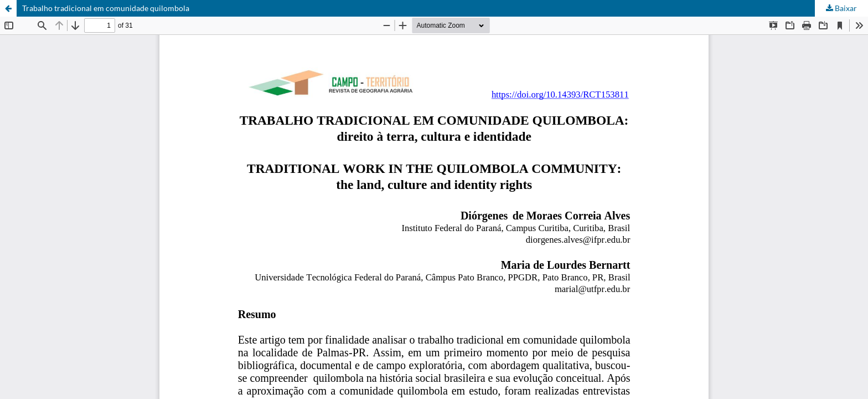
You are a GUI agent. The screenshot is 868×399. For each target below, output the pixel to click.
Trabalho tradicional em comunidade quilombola (106, 8)
